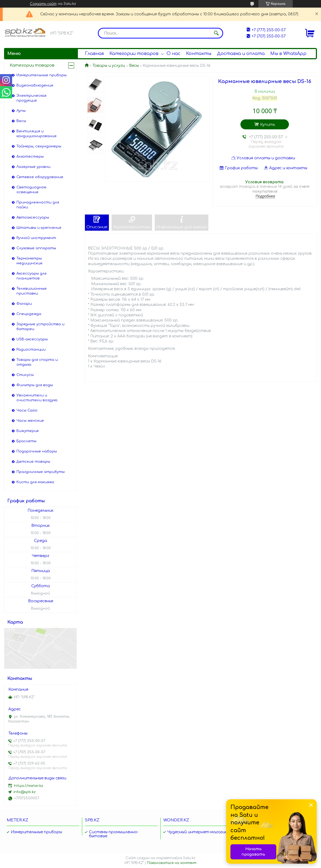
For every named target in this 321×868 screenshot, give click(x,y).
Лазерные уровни (33, 167)
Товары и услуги (109, 66)
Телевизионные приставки (32, 291)
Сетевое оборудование (40, 177)
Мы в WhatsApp (288, 54)
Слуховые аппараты (36, 248)
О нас (173, 54)
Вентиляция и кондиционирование (37, 134)
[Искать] (216, 33)
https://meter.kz (29, 786)
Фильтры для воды (35, 385)
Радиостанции (31, 350)
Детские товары (33, 462)
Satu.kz (189, 858)
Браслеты (26, 441)
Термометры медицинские (30, 261)
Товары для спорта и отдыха (37, 362)
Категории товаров (134, 54)
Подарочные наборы (37, 451)
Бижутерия (27, 431)
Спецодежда (29, 314)
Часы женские (30, 421)
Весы (134, 66)
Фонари (24, 304)
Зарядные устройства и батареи (40, 327)
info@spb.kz (25, 792)
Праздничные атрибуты (41, 472)
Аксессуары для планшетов (31, 276)
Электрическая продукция (31, 98)
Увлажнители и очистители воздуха (37, 398)
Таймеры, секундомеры (39, 146)
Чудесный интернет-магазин (197, 832)
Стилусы (25, 375)
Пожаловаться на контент (172, 863)
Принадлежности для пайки (38, 205)
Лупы (21, 111)
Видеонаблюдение (35, 85)
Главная (94, 54)
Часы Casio (27, 410)
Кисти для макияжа (35, 482)
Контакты (199, 54)
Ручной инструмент (36, 238)
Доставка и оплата (241, 54)
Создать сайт (43, 4)
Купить (267, 125)
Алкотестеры (30, 157)
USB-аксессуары (32, 339)
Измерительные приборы (42, 75)
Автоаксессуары (33, 217)
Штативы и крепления (39, 228)
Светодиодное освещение (31, 190)
